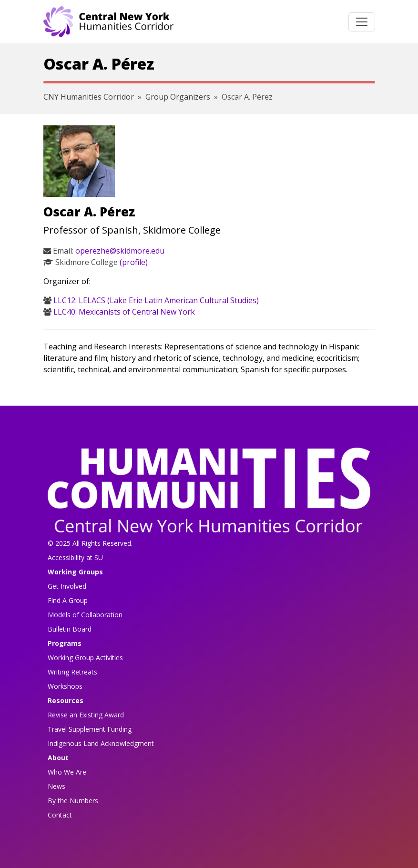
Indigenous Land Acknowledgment (101, 743)
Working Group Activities (85, 658)
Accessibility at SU (75, 557)
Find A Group (68, 600)
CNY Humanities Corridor (89, 97)
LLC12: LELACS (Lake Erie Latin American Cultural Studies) (156, 300)
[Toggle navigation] (362, 22)
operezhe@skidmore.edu (120, 251)
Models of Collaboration (85, 615)
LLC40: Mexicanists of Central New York (124, 312)
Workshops (65, 686)
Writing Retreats (72, 672)
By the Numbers (73, 801)
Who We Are (67, 772)
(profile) (134, 262)
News (56, 786)
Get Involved (67, 586)
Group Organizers (178, 97)
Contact (60, 815)
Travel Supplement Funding (90, 729)
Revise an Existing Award (86, 715)
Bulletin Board (70, 629)
